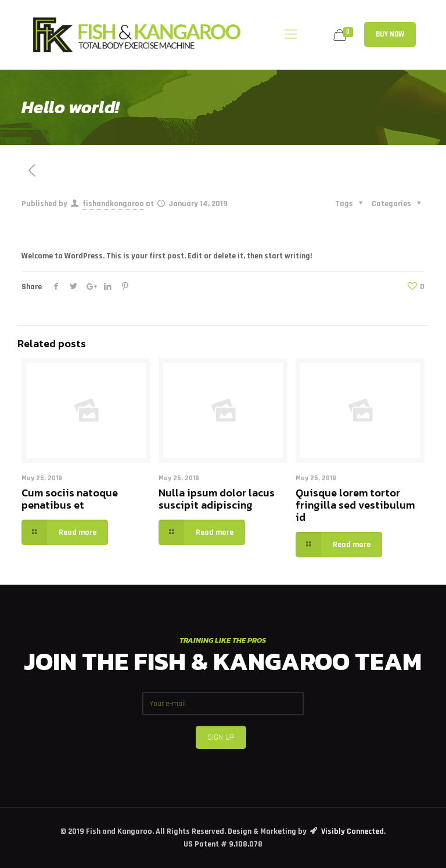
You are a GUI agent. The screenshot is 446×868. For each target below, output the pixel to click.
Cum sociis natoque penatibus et (70, 499)
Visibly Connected (353, 831)
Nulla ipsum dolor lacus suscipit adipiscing (217, 499)
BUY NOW (390, 34)
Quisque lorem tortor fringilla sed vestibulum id (355, 505)
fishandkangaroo (113, 204)
